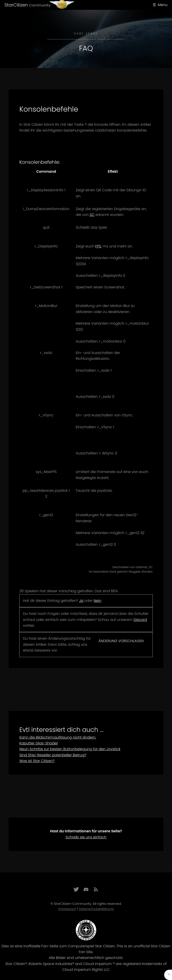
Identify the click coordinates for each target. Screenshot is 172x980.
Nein (98, 601)
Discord (140, 620)
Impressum (67, 909)
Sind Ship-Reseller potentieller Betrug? (53, 755)
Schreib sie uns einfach (86, 837)
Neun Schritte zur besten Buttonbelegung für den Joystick (70, 749)
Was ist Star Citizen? (37, 761)
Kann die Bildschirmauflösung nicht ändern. (58, 737)
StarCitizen (27, 5)
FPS (98, 246)
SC (92, 215)
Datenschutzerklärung (96, 909)
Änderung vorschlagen (121, 641)
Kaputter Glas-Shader (39, 743)
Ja (81, 601)
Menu (163, 5)
